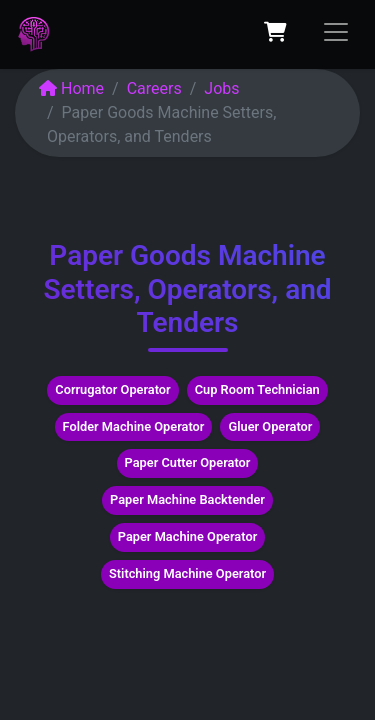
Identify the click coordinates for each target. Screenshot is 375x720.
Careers (154, 88)
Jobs (221, 88)
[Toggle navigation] (336, 32)
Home (71, 88)
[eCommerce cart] (275, 32)
